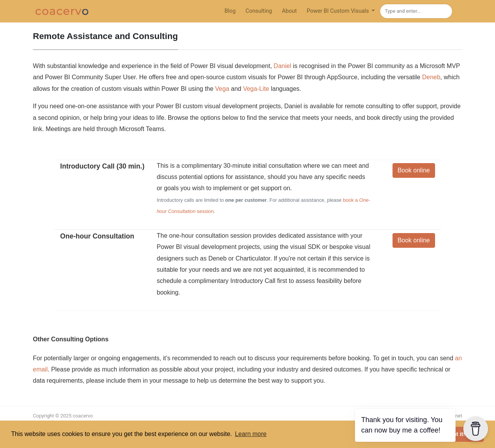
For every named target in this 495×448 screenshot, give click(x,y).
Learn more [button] (251, 434)
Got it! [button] (457, 434)
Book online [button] (414, 170)
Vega (222, 89)
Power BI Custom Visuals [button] (339, 11)
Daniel (282, 66)
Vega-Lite (256, 89)
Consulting (259, 11)
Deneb (431, 77)
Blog (230, 11)
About (289, 11)
